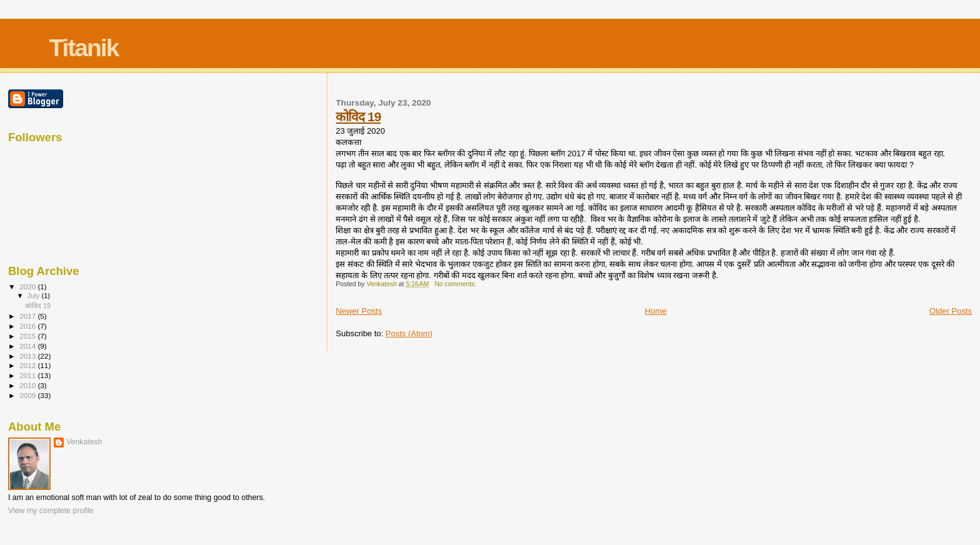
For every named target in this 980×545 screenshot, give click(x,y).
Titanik (83, 48)
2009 (28, 395)
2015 (28, 336)
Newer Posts (359, 311)
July (35, 296)
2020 (28, 287)
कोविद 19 (358, 117)
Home (656, 311)
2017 (28, 316)
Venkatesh (84, 442)
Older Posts (951, 311)
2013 (28, 356)
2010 (28, 385)
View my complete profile (51, 511)
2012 (28, 365)
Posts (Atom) (409, 333)
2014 (28, 346)
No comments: (456, 284)
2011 (28, 375)
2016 (28, 326)
